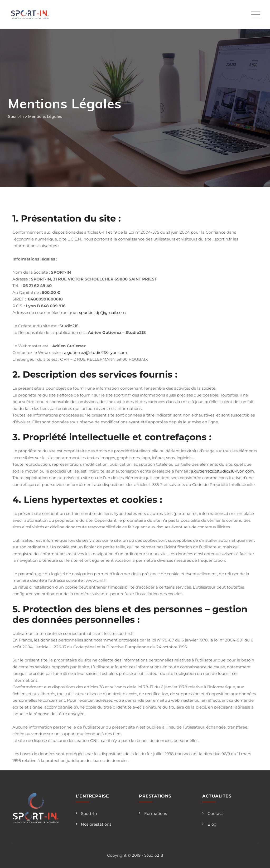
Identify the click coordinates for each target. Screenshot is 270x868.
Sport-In (89, 813)
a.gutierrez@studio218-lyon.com (96, 352)
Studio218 (69, 326)
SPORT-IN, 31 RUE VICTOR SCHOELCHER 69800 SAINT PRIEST (94, 279)
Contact (215, 813)
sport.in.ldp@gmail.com (102, 312)
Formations (156, 813)
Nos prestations (96, 824)
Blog (212, 824)
